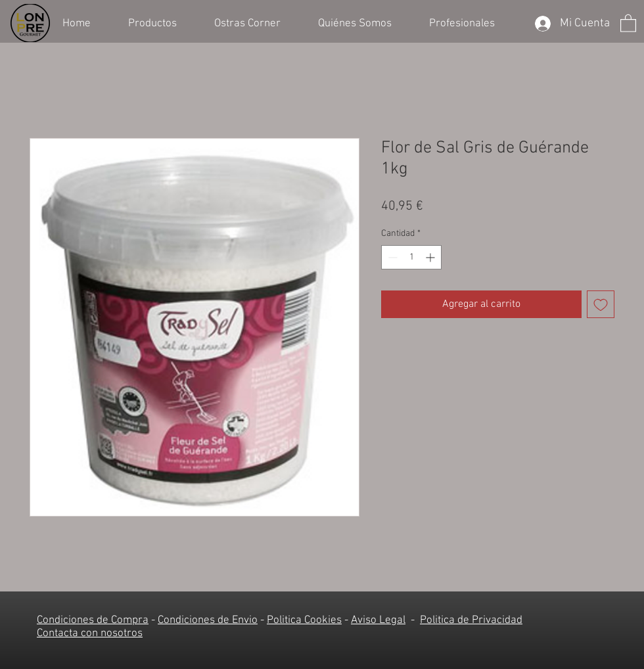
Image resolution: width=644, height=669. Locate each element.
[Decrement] (391, 257)
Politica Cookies (304, 620)
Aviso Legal (378, 620)
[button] (161, 22)
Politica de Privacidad (471, 620)
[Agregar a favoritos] (601, 304)
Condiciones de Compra (93, 620)
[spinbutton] (411, 257)
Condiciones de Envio (208, 620)
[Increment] (431, 257)
